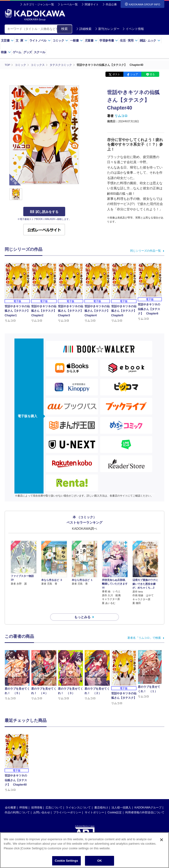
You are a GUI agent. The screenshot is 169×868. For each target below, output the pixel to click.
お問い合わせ (42, 804)
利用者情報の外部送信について (145, 804)
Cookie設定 (115, 804)
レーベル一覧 (69, 4)
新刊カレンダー (107, 29)
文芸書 (7, 41)
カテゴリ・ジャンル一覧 (39, 4)
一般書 (76, 41)
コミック (60, 41)
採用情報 (37, 799)
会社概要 (10, 799)
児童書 (91, 41)
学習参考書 (109, 41)
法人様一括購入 (121, 799)
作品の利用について (17, 804)
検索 (64, 29)
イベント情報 (133, 29)
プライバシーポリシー (67, 804)
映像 (6, 52)
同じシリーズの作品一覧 (145, 251)
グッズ (28, 52)
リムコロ (121, 116)
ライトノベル (40, 41)
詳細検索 (84, 29)
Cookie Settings (66, 861)
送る (152, 74)
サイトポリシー (95, 804)
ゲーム (17, 52)
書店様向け (101, 799)
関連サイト (92, 4)
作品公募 (111, 4)
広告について (54, 799)
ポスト (116, 74)
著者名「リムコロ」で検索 (144, 629)
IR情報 (24, 799)
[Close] (162, 840)
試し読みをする (44, 212)
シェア (134, 74)
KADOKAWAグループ (148, 799)
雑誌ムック (150, 41)
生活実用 (129, 41)
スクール (39, 52)
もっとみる (82, 609)
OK (100, 861)
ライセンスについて (78, 799)
